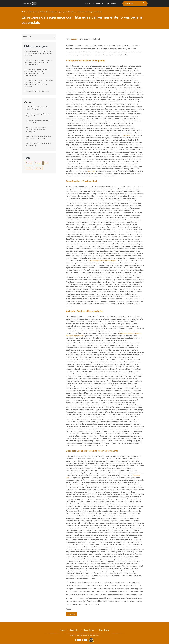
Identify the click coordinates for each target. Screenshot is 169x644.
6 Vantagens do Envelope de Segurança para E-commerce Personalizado (36, 130)
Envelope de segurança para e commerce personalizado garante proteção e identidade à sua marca (39, 62)
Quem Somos (111, 4)
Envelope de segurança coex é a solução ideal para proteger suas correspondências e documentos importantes (38, 83)
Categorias (97, 4)
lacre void (127, 135)
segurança (38, 168)
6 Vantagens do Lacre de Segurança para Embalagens (38, 144)
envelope (29, 168)
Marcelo (73, 39)
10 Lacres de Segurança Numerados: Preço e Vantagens (39, 115)
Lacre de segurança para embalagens (103, 261)
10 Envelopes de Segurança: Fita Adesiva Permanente (37, 108)
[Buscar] (144, 4)
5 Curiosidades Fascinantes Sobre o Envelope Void (38, 122)
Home (87, 4)
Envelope (29, 163)
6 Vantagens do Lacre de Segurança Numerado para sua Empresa (38, 137)
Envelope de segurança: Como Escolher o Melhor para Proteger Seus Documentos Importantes (39, 53)
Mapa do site (102, 630)
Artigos (29, 102)
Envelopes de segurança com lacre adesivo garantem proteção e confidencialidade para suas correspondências (36, 72)
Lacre (46, 163)
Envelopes (38, 163)
